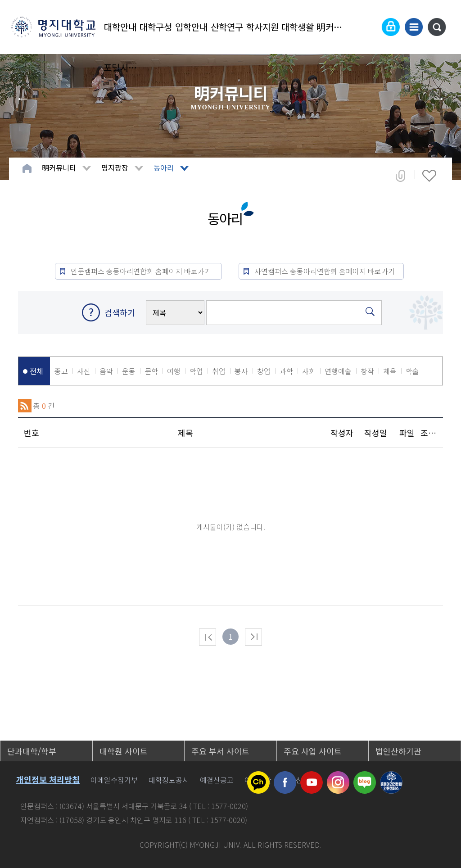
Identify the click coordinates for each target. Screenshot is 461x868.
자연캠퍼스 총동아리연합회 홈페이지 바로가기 (325, 271)
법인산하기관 (398, 751)
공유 (400, 176)
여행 (174, 371)
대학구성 (156, 27)
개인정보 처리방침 (48, 779)
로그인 (391, 27)
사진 (84, 371)
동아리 (164, 167)
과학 (286, 371)
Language (369, 27)
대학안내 (120, 27)
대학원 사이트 (124, 751)
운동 (129, 371)
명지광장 (115, 167)
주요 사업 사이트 (313, 751)
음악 (106, 371)
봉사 (241, 371)
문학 (151, 371)
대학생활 (298, 27)
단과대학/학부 (32, 751)
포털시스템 (120, 67)
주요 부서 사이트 (220, 751)
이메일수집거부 (114, 780)
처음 (208, 637)
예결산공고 (217, 780)
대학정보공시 (169, 780)
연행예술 (338, 371)
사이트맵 (414, 27)
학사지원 (262, 27)
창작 (367, 371)
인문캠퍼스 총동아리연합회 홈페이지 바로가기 (142, 271)
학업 (196, 371)
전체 (36, 371)
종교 (61, 371)
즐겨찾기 (429, 176)
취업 (219, 371)
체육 (390, 371)
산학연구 (227, 27)
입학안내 (191, 27)
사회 (309, 371)
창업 (264, 371)
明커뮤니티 (333, 27)
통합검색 (437, 27)
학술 (412, 371)
